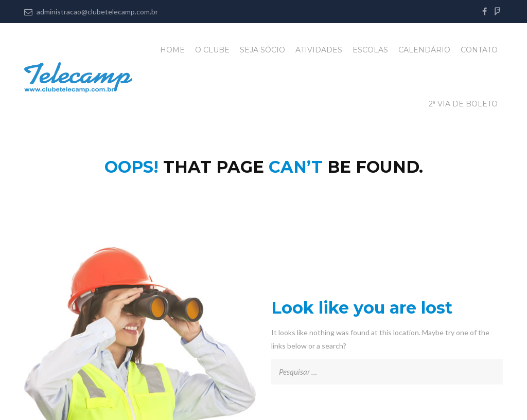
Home (172, 50)
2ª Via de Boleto (463, 104)
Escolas (370, 50)
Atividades (319, 50)
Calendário (424, 50)
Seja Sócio (262, 50)
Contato (479, 50)
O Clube (212, 50)
